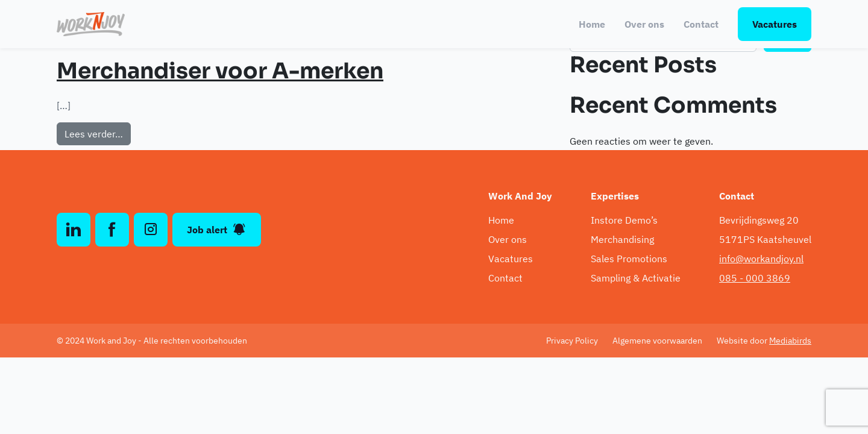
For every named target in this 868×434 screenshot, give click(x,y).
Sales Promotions (629, 259)
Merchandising (622, 239)
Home (592, 24)
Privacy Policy (572, 341)
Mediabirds (790, 341)
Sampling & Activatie (636, 278)
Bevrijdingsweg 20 (759, 220)
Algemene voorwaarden (657, 341)
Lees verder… (98, 133)
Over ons (644, 24)
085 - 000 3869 (755, 278)
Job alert (217, 230)
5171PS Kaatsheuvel (765, 239)
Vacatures (775, 24)
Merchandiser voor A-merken (220, 71)
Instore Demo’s (624, 220)
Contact (701, 24)
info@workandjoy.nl (761, 259)
